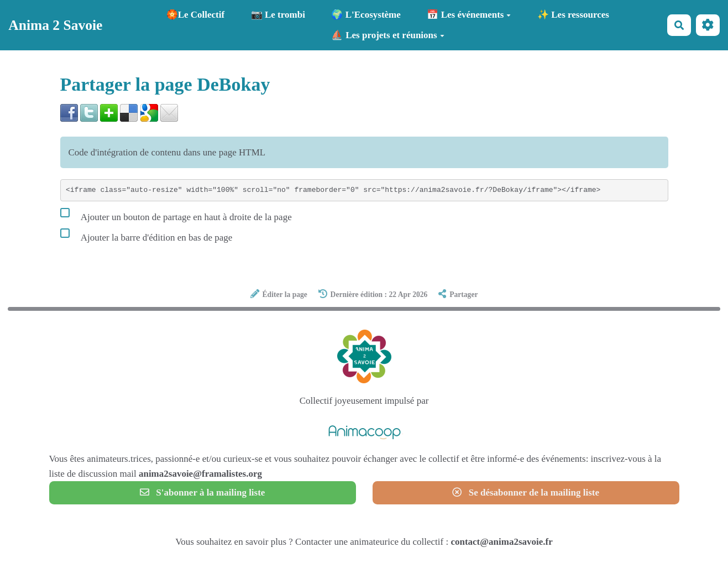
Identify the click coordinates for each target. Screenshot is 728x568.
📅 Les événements (469, 15)
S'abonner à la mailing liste (203, 493)
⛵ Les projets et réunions (388, 35)
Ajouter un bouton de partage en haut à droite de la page (176, 215)
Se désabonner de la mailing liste (526, 493)
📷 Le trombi (278, 15)
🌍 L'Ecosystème (366, 15)
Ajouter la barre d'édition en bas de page (146, 235)
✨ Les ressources (573, 15)
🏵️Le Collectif (196, 15)
